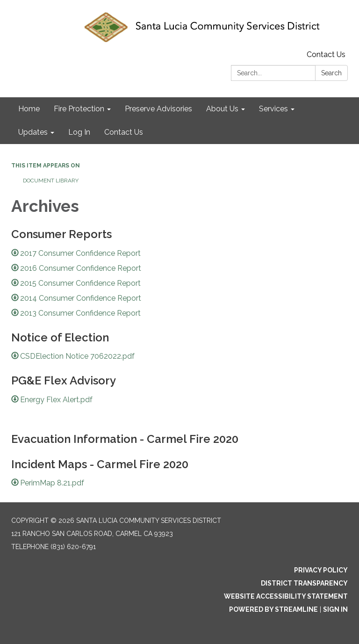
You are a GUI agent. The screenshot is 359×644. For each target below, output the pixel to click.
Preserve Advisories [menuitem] (158, 109)
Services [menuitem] (273, 109)
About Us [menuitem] (222, 109)
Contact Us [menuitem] (124, 132)
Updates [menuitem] (33, 132)
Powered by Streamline (273, 609)
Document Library (51, 181)
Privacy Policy (321, 570)
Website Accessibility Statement (286, 596)
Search (331, 73)
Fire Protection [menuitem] (79, 109)
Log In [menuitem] (79, 132)
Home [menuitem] (29, 109)
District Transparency (304, 583)
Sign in (335, 609)
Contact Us (326, 54)
